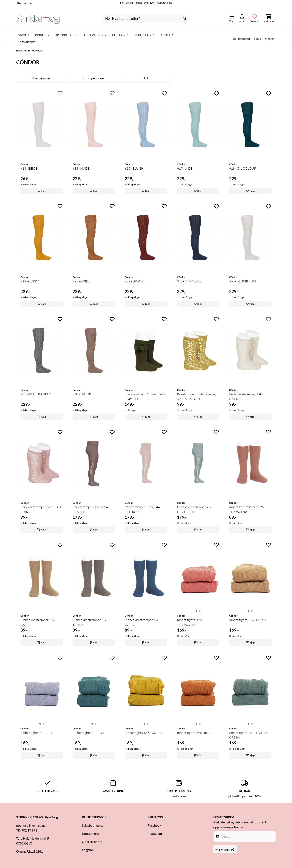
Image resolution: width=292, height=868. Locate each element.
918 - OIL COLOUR (243, 168)
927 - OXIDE (81, 281)
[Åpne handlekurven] (268, 19)
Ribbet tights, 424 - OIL (89, 733)
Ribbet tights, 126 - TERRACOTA (190, 622)
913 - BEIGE (29, 168)
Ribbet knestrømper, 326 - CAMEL (39, 622)
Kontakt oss (25, 3)
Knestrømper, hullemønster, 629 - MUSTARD (196, 397)
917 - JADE (185, 168)
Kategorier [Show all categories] (242, 39)
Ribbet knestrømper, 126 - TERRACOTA (247, 509)
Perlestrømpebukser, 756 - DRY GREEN (195, 509)
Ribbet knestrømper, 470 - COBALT (143, 622)
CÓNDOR (39, 51)
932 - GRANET (135, 281)
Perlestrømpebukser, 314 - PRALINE (91, 509)
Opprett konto (92, 842)
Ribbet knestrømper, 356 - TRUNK (91, 622)
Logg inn (88, 850)
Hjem (19, 51)
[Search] (185, 19)
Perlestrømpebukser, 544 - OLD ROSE (143, 509)
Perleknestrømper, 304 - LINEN (246, 397)
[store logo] (39, 19)
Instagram (155, 833)
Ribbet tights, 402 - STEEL (38, 733)
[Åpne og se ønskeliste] (254, 19)
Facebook (154, 825)
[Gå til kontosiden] (242, 19)
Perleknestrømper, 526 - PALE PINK (41, 509)
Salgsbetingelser (93, 825)
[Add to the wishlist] (60, 93)
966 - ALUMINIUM (243, 281)
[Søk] (146, 19)
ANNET (28, 51)
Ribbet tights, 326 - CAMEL (248, 620)
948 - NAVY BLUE (189, 281)
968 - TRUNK (82, 394)
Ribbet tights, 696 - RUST (194, 733)
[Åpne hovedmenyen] (232, 19)
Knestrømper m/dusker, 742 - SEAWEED (145, 397)
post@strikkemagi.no (31, 825)
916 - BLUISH (134, 168)
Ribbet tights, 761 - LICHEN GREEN (248, 735)
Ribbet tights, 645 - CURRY (144, 733)
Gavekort (27, 42)
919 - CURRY (30, 281)
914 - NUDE (81, 168)
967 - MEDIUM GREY (36, 394)
